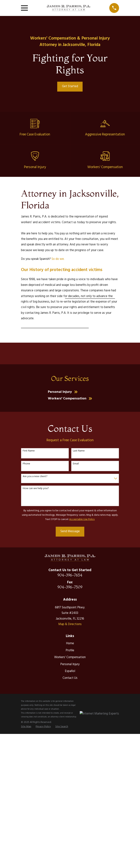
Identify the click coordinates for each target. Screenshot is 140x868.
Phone (26, 464)
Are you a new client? (35, 477)
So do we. (58, 259)
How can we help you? (36, 489)
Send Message (70, 531)
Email (76, 464)
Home (70, 643)
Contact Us (70, 678)
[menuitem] (26, 727)
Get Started (70, 86)
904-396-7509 (70, 587)
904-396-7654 (70, 575)
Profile (70, 651)
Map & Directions (70, 624)
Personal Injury (70, 664)
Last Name (79, 451)
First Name (29, 451)
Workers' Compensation (70, 657)
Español (70, 671)
